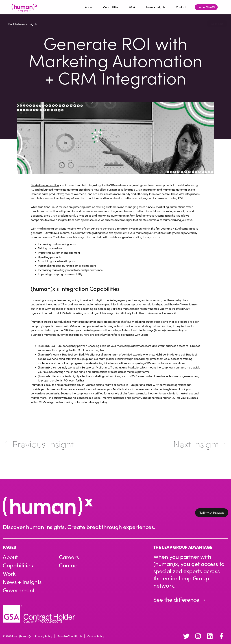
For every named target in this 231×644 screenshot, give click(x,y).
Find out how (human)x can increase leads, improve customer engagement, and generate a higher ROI (112, 398)
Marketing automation (45, 185)
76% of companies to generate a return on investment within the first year (122, 228)
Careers (69, 557)
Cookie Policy (96, 636)
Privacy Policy (43, 636)
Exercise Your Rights (70, 636)
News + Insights (156, 7)
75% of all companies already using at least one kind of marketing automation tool (121, 326)
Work (132, 7)
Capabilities (111, 7)
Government (19, 590)
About (89, 7)
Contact (181, 7)
